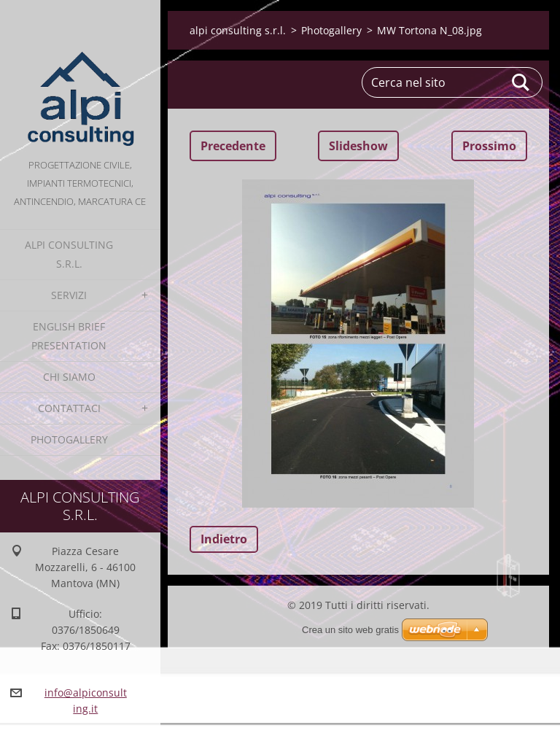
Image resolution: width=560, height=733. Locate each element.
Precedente (233, 146)
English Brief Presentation (69, 336)
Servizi (69, 295)
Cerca (521, 82)
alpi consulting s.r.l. (69, 254)
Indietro (224, 539)
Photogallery (69, 439)
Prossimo (489, 146)
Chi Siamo (69, 377)
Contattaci (69, 408)
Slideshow (358, 146)
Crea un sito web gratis (350, 630)
